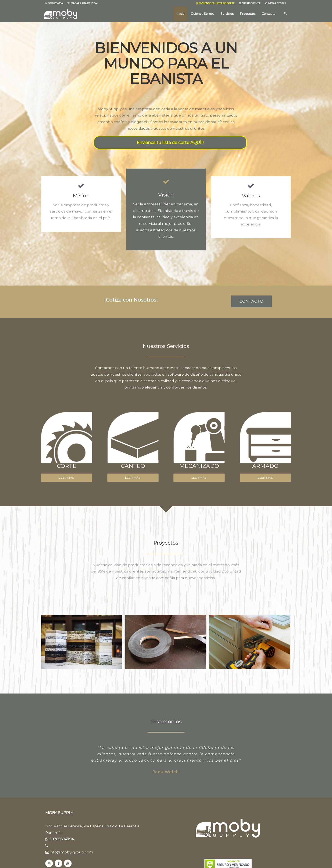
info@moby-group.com (69, 852)
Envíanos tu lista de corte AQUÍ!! (170, 143)
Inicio (181, 14)
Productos (248, 14)
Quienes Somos (203, 14)
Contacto (269, 14)
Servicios (227, 14)
